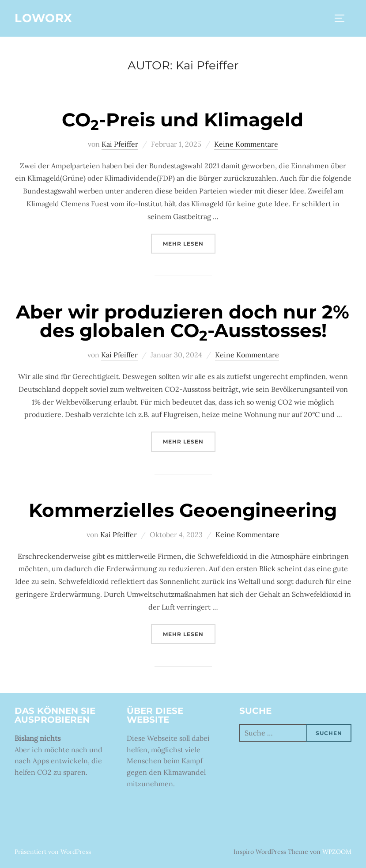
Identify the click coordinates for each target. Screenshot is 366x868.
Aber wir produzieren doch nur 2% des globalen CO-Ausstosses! (183, 321)
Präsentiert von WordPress (53, 852)
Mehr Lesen (189, 243)
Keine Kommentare (246, 144)
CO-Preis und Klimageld (183, 120)
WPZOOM (337, 852)
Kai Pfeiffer (120, 144)
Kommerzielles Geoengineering (183, 510)
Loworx (43, 18)
